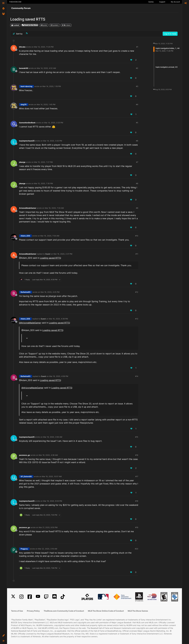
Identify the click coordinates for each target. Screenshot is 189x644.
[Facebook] (30, 597)
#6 (137, 141)
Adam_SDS (25, 236)
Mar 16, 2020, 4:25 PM (50, 292)
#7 (137, 162)
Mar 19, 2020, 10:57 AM (52, 476)
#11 (137, 254)
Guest (48, 254)
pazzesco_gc (25, 455)
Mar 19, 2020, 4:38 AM (48, 455)
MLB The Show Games (138, 611)
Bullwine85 (26, 292)
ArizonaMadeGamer (28, 208)
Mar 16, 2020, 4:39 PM (58, 319)
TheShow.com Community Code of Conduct (64, 611)
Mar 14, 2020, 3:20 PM (53, 141)
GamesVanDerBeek (27, 123)
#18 (137, 501)
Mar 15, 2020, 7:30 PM (43, 183)
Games (151, 2)
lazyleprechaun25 (27, 141)
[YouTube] (38, 597)
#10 (137, 236)
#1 (137, 47)
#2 (137, 68)
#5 (137, 123)
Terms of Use (17, 611)
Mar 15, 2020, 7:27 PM (43, 162)
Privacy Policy (33, 611)
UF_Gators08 (26, 476)
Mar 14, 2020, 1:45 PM (46, 104)
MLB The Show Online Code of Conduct (106, 611)
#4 (137, 104)
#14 (137, 376)
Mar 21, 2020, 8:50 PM (48, 527)
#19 (137, 527)
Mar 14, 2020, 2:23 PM (54, 123)
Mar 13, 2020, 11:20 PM (44, 47)
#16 (137, 455)
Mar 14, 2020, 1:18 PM (52, 86)
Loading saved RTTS (50, 258)
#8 (137, 183)
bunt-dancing (26, 86)
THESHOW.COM (15, 2)
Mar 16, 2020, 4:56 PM (59, 376)
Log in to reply (170, 34)
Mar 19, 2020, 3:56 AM (53, 437)
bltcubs (22, 47)
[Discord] (54, 597)
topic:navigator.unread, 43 (166, 67)
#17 (137, 476)
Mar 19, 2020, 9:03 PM (53, 501)
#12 (137, 292)
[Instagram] (21, 597)
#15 (137, 437)
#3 (137, 86)
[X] (13, 597)
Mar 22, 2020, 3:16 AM (48, 549)
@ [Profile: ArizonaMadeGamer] (30, 323)
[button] (3, 635)
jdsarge (22, 162)
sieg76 (24, 104)
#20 (137, 549)
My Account (175, 2)
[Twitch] (46, 597)
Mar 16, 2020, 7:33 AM (54, 208)
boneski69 (24, 68)
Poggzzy (24, 549)
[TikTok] (63, 597)
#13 (137, 319)
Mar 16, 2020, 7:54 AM (50, 236)
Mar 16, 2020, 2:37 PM (63, 254)
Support (162, 2)
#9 (137, 208)
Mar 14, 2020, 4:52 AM (46, 68)
